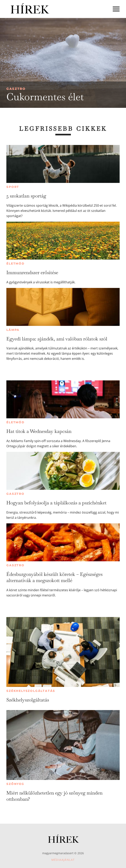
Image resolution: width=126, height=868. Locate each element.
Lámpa (13, 330)
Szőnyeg (15, 784)
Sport (13, 187)
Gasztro (16, 89)
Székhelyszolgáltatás (31, 691)
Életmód (16, 264)
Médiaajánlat (63, 860)
